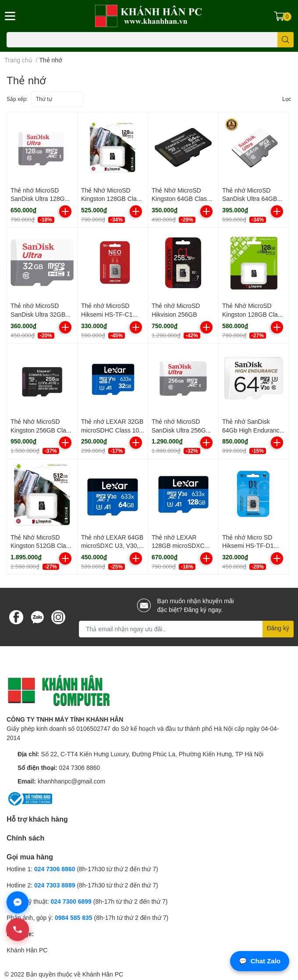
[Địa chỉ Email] (186, 629)
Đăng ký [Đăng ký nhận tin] (278, 628)
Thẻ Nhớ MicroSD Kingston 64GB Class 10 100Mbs (181, 199)
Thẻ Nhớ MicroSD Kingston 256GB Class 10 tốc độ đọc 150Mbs (41, 430)
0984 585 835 (74, 917)
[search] (286, 40)
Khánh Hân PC (27, 950)
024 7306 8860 (80, 767)
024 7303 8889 (55, 885)
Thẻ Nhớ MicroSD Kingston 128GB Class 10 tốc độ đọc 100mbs (112, 199)
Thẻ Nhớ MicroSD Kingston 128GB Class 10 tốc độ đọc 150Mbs (253, 314)
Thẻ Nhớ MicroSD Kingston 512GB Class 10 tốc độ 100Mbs (41, 546)
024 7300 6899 (71, 901)
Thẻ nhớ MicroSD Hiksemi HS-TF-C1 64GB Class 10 (107, 314)
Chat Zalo (260, 961)
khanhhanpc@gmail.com (71, 781)
